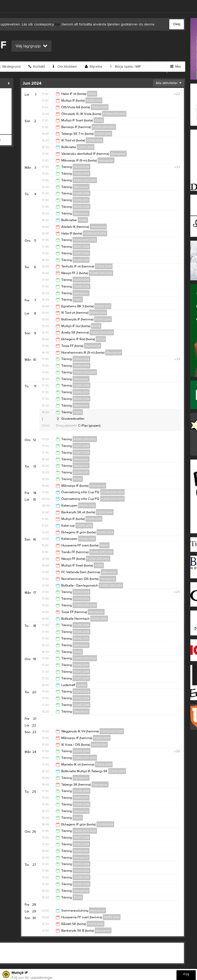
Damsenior (118, 154)
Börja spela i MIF (126, 67)
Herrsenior (106, 160)
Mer (176, 67)
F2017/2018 (81, 253)
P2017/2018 (81, 247)
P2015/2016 (81, 207)
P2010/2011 (94, 101)
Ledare (82, 685)
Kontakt (37, 67)
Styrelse (94, 67)
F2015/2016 (81, 193)
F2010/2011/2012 (114, 114)
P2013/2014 (100, 107)
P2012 (92, 94)
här (57, 24)
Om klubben (65, 67)
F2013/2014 (103, 134)
